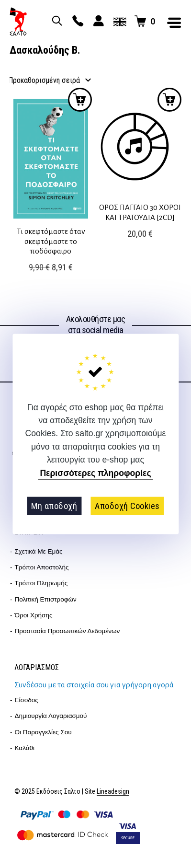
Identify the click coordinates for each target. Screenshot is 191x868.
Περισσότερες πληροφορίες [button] (95, 473)
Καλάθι (25, 748)
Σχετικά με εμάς (39, 551)
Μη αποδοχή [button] (54, 506)
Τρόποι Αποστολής (42, 567)
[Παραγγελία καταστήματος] (50, 81)
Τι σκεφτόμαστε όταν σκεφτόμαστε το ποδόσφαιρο (51, 241)
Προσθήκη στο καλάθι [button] (80, 100)
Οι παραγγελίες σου (43, 732)
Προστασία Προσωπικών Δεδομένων (67, 631)
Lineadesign (113, 792)
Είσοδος (27, 700)
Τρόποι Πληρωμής (41, 583)
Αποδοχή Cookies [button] (127, 506)
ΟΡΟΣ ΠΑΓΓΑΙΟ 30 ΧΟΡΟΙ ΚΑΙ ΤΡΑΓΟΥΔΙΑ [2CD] (140, 212)
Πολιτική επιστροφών (46, 599)
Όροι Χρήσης (34, 615)
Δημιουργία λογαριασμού (51, 716)
